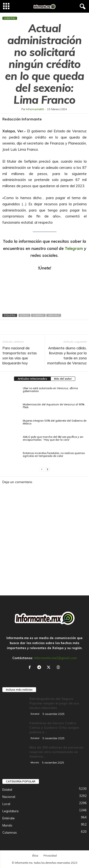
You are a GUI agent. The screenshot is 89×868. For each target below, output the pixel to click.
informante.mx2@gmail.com (55, 658)
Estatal (35, 714)
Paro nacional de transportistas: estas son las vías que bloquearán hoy (20, 356)
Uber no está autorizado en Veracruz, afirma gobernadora (50, 390)
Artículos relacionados (32, 379)
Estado (24, 315)
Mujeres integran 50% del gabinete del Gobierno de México (55, 422)
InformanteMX (35, 109)
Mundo (35, 762)
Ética (35, 856)
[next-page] (47, 469)
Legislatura (10, 811)
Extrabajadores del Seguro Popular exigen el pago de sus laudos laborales (54, 703)
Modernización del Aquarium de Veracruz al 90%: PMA (54, 406)
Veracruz (54, 315)
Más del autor (63, 379)
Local (6, 804)
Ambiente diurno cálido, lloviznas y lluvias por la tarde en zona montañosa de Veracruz (67, 356)
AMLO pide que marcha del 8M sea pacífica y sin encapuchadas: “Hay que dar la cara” (53, 438)
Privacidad (50, 856)
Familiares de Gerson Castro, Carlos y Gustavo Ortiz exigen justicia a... (54, 728)
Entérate (9, 818)
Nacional (9, 797)
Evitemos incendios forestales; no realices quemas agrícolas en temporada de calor (54, 455)
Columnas (10, 832)
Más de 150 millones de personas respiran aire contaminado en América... (56, 752)
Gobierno (10, 18)
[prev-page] (42, 469)
